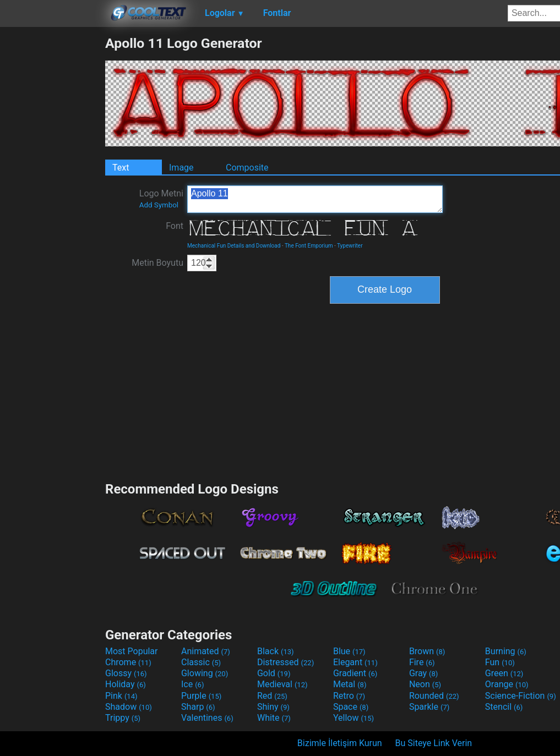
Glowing (205, 673)
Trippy (123, 718)
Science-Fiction (521, 696)
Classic (201, 662)
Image (181, 168)
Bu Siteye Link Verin (434, 743)
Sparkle (429, 707)
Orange (507, 684)
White (274, 718)
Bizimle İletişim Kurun (340, 743)
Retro (349, 696)
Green (504, 673)
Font (175, 226)
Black (276, 651)
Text (121, 168)
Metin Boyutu (157, 263)
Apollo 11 (315, 199)
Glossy (126, 673)
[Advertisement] (52, 200)
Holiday (126, 684)
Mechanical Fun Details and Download (234, 246)
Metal (350, 684)
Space (351, 707)
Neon (425, 684)
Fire (422, 662)
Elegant (355, 662)
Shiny (273, 707)
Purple (201, 696)
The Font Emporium (309, 246)
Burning (506, 651)
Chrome (128, 662)
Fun (500, 662)
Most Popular (132, 651)
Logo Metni (161, 199)
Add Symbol (159, 205)
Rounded (434, 696)
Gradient (355, 673)
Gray (423, 673)
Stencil (504, 707)
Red (272, 696)
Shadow (129, 707)
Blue (349, 651)
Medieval (282, 684)
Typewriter (350, 246)
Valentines (207, 718)
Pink (121, 696)
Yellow (354, 718)
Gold (274, 673)
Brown (427, 651)
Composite (247, 168)
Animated (206, 651)
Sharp (198, 707)
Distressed (286, 662)
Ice (192, 684)
